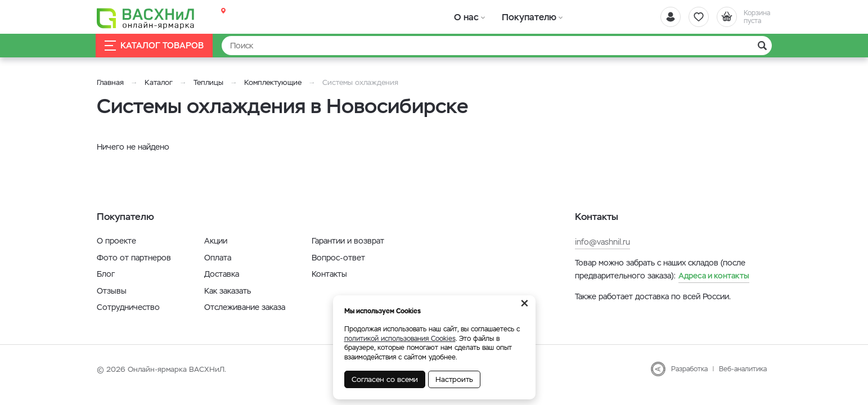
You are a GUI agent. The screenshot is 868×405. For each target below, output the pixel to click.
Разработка (689, 369)
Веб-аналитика (743, 369)
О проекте (116, 241)
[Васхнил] (147, 17)
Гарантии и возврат (348, 241)
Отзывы (112, 291)
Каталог (159, 82)
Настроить (454, 379)
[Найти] (497, 46)
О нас (464, 17)
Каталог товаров (155, 46)
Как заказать (228, 291)
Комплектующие (273, 82)
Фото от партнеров (134, 258)
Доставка (222, 274)
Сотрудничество (128, 307)
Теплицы (210, 82)
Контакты (329, 274)
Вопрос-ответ (338, 258)
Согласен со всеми (385, 379)
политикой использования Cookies (400, 339)
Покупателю (521, 17)
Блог (106, 274)
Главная (110, 82)
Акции (216, 241)
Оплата (218, 258)
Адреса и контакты (714, 276)
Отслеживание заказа (245, 307)
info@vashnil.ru (602, 242)
